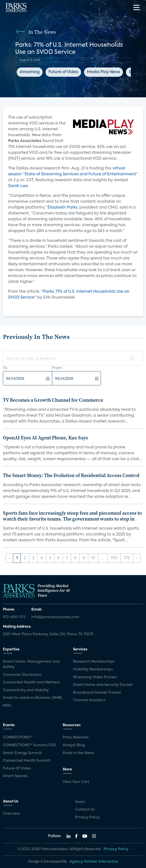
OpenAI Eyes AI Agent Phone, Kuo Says (45, 438)
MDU (7, 706)
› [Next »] (137, 558)
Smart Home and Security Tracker (103, 685)
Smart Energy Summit (22, 753)
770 (127, 558)
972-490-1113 (14, 617)
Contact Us (85, 810)
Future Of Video (17, 768)
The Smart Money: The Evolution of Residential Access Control (71, 475)
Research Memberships (94, 662)
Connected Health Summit (27, 761)
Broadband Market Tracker (97, 693)
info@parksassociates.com (55, 617)
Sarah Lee (18, 186)
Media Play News (103, 72)
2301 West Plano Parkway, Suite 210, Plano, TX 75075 (48, 634)
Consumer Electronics (22, 675)
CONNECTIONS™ (18, 737)
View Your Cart (76, 782)
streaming (30, 72)
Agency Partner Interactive (94, 862)
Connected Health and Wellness (32, 682)
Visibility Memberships (93, 669)
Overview (11, 814)
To (5, 368)
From (57, 368)
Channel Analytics (89, 700)
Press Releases (76, 737)
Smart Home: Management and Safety (31, 664)
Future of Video (63, 72)
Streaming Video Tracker (95, 677)
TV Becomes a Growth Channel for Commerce (53, 400)
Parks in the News (78, 753)
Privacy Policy (87, 817)
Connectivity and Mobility (26, 690)
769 (114, 558)
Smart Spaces (15, 776)
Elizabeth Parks (62, 208)
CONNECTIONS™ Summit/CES (29, 745)
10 (93, 558)
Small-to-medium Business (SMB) (32, 698)
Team (80, 802)
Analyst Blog (74, 745)
